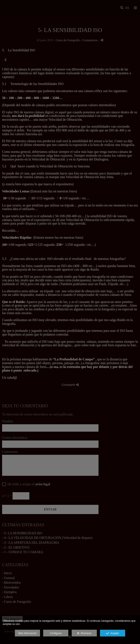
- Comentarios (89, 40)
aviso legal (43, 484)
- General (8, 578)
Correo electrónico (15, 438)
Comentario (10, 452)
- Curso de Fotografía (16, 602)
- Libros (7, 597)
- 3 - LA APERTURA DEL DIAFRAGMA (31, 543)
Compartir (70, 385)
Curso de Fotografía (68, 40)
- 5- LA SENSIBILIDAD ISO (22, 533)
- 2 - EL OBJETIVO (16, 547)
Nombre (8, 421)
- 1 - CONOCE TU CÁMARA (23, 552)
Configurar (56, 633)
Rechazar (84, 633)
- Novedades (10, 587)
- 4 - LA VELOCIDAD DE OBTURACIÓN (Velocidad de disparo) (47, 538)
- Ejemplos (9, 592)
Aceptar (112, 633)
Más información (27, 633)
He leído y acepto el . (28, 484)
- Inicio (7, 573)
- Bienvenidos (11, 583)
